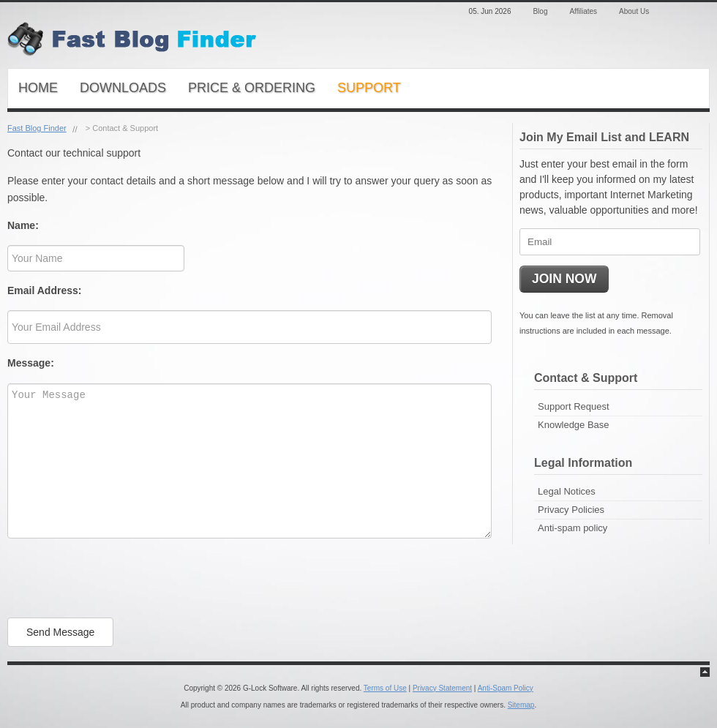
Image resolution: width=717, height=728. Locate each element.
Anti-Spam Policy (506, 688)
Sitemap (521, 705)
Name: (23, 225)
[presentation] (119, 578)
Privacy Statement (442, 688)
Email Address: (44, 290)
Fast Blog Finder (37, 128)
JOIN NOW (564, 279)
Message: (31, 363)
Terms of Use (385, 688)
